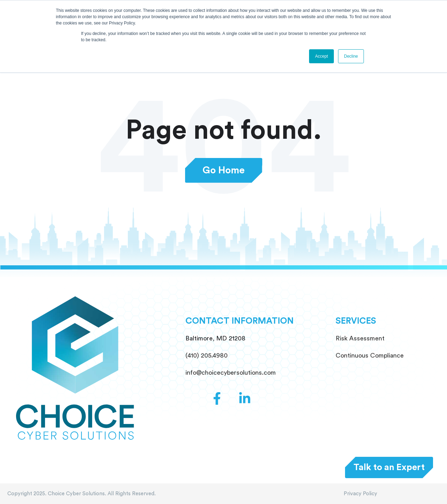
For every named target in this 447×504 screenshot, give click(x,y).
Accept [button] (321, 56)
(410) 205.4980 (207, 355)
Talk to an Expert (389, 467)
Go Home (224, 170)
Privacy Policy (360, 494)
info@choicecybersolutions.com (231, 373)
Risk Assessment (360, 338)
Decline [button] (351, 56)
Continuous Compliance (370, 355)
